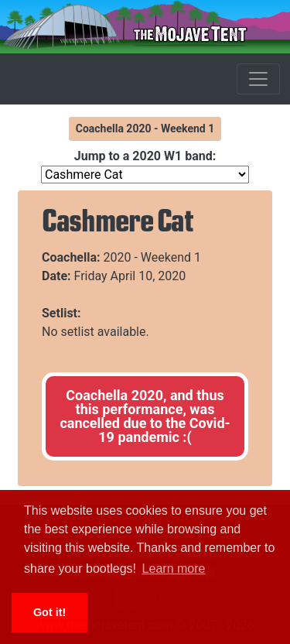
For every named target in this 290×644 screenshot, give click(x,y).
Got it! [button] (49, 612)
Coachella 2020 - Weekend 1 (145, 128)
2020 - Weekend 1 (153, 257)
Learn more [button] (174, 569)
